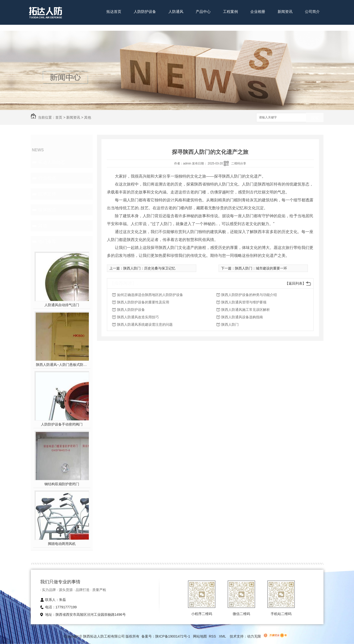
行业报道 (47, 178)
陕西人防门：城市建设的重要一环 (261, 268)
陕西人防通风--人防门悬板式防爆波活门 (62, 365)
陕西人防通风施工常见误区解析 (246, 310)
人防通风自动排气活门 (62, 305)
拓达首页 (114, 12)
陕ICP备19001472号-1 (173, 636)
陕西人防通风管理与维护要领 (244, 302)
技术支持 (47, 194)
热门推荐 (47, 241)
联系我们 (114, 27)
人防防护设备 (145, 12)
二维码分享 (239, 163)
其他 (88, 117)
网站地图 (200, 636)
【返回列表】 (295, 283)
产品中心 (203, 12)
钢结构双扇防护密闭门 (62, 484)
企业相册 (258, 12)
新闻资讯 (285, 12)
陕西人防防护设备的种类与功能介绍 (249, 295)
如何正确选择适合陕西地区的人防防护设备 (150, 295)
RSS (213, 636)
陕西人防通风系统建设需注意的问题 (145, 324)
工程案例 (230, 12)
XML (223, 636)
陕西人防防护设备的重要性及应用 (143, 302)
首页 (59, 117)
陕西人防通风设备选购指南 (242, 317)
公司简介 (312, 12)
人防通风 (176, 12)
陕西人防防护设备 (131, 310)
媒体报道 (47, 210)
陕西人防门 (230, 324)
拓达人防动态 (52, 162)
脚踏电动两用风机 (62, 544)
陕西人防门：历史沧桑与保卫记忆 (149, 268)
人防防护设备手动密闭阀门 (62, 424)
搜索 (315, 118)
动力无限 (254, 636)
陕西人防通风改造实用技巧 (138, 317)
